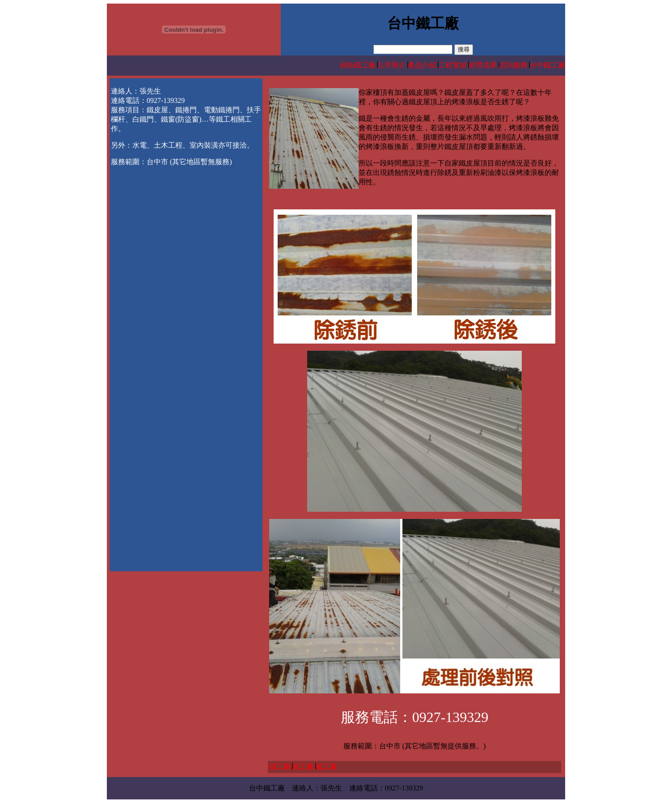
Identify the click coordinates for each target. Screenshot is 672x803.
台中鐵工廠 (547, 65)
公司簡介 (392, 65)
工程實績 (452, 65)
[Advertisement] (186, 238)
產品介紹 (422, 65)
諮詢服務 (513, 65)
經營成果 (483, 65)
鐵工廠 (280, 767)
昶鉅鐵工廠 (358, 65)
